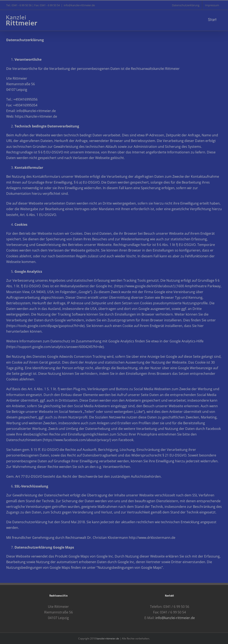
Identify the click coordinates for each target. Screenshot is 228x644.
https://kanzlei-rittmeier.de (36, 116)
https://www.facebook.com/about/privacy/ (77, 440)
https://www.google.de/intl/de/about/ (144, 286)
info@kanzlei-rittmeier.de (79, 5)
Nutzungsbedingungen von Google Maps (130, 568)
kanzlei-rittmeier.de (108, 638)
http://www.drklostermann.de (152, 538)
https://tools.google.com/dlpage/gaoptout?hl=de (45, 326)
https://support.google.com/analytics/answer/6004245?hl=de (55, 347)
